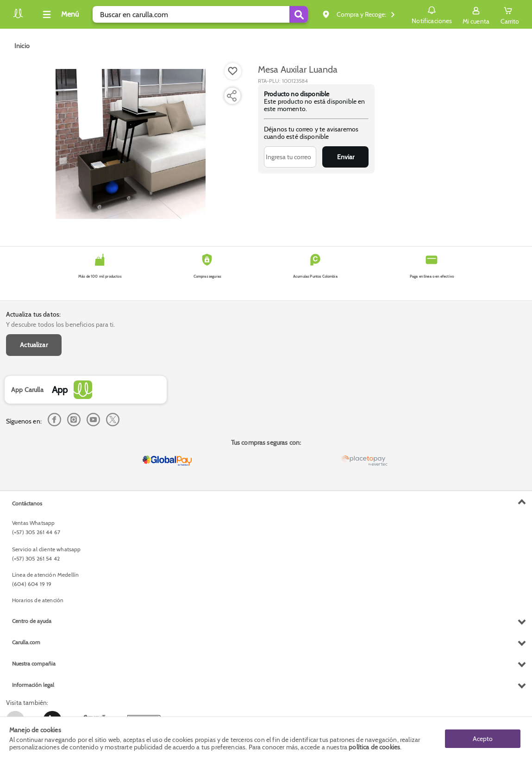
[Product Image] (131, 144)
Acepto (483, 738)
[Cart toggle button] (510, 14)
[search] (200, 14)
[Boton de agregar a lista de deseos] (233, 71)
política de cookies (374, 747)
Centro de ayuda (32, 621)
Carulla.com (26, 642)
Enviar (346, 157)
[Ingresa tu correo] (290, 157)
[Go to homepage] (22, 46)
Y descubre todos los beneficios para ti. (60, 324)
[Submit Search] (299, 14)
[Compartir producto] (232, 96)
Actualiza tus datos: (33, 314)
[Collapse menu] (59, 14)
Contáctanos (27, 503)
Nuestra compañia (34, 663)
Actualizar (34, 345)
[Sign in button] (476, 14)
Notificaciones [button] (432, 14)
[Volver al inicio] (18, 17)
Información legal (33, 685)
